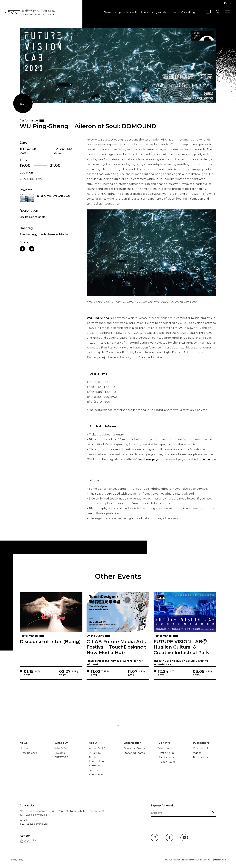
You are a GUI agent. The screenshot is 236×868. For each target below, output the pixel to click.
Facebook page (148, 464)
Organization (161, 12)
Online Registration (32, 222)
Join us (93, 770)
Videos (197, 753)
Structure (95, 753)
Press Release (28, 753)
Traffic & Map (167, 753)
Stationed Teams (134, 753)
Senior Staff (96, 765)
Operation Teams (134, 748)
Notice (24, 748)
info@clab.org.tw (30, 820)
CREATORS (61, 757)
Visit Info (164, 743)
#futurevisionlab (58, 239)
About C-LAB (97, 748)
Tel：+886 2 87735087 (33, 815)
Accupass (210, 464)
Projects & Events (126, 12)
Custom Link (201, 748)
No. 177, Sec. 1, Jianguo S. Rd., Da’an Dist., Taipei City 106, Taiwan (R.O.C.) (63, 811)
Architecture (166, 757)
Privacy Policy (17, 860)
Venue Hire (96, 775)
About (145, 12)
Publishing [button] (188, 12)
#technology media (33, 239)
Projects (59, 753)
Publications (201, 743)
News (108, 12)
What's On (61, 743)
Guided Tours (167, 762)
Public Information (96, 759)
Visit (175, 12)
